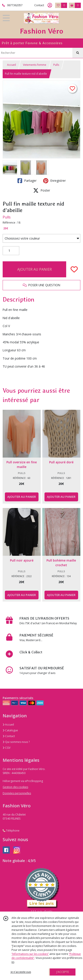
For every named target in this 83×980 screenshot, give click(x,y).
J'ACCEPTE (63, 972)
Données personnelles (17, 793)
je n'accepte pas (21, 972)
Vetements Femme (35, 65)
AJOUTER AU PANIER (35, 269)
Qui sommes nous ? (16, 742)
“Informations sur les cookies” (30, 954)
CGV (7, 748)
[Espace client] (50, 5)
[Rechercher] (78, 53)
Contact (39, 5)
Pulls (56, 65)
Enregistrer (54, 181)
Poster (42, 190)
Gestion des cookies (15, 787)
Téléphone (11, 831)
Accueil (12, 65)
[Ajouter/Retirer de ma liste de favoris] (74, 269)
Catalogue (10, 730)
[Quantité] (11, 251)
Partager (27, 181)
